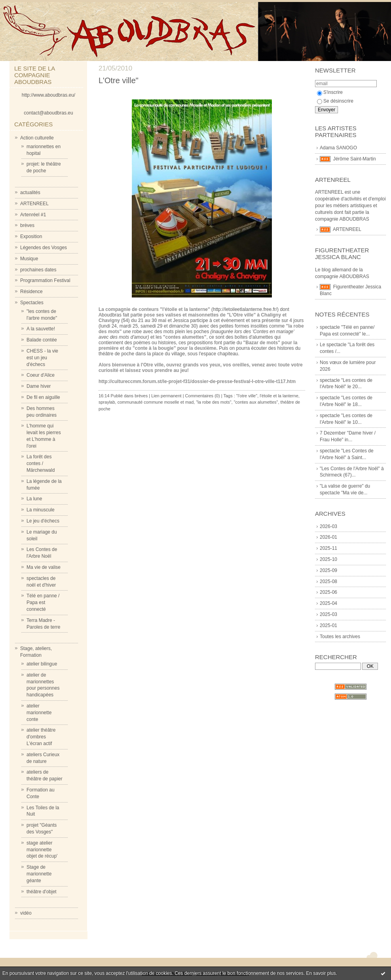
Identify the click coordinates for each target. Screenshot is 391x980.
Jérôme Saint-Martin (355, 159)
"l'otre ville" (247, 396)
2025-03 (328, 614)
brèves (27, 225)
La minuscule (41, 510)
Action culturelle (37, 138)
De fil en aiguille (43, 397)
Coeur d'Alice (41, 375)
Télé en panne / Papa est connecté (43, 602)
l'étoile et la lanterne (279, 396)
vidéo (26, 913)
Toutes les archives (340, 637)
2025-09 (328, 570)
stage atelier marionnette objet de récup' (42, 850)
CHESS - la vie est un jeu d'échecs (42, 358)
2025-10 (328, 559)
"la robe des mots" (214, 402)
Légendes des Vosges (44, 248)
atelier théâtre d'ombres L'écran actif (41, 737)
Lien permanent (166, 396)
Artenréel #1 (33, 215)
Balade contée (42, 340)
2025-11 (328, 548)
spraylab (107, 402)
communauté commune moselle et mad (156, 402)
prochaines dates (38, 270)
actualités (30, 193)
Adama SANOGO (338, 148)
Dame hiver (39, 386)
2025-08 (328, 582)
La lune (34, 499)
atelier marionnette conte (39, 713)
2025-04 (328, 603)
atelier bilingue (42, 664)
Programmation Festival (45, 280)
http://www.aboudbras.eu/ (48, 95)
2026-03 (328, 526)
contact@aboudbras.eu (48, 113)
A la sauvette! (41, 329)
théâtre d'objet (42, 892)
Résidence (31, 292)
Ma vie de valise (44, 567)
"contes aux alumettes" (256, 402)
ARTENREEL (34, 204)
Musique (29, 259)
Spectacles (32, 303)
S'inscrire (330, 92)
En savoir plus (321, 973)
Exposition (31, 236)
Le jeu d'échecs (43, 521)
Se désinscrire (335, 101)
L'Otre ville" (119, 80)
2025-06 (328, 592)
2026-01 (328, 537)
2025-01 (328, 625)
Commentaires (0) (203, 396)
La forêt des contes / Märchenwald (41, 463)
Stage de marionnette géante (39, 874)
